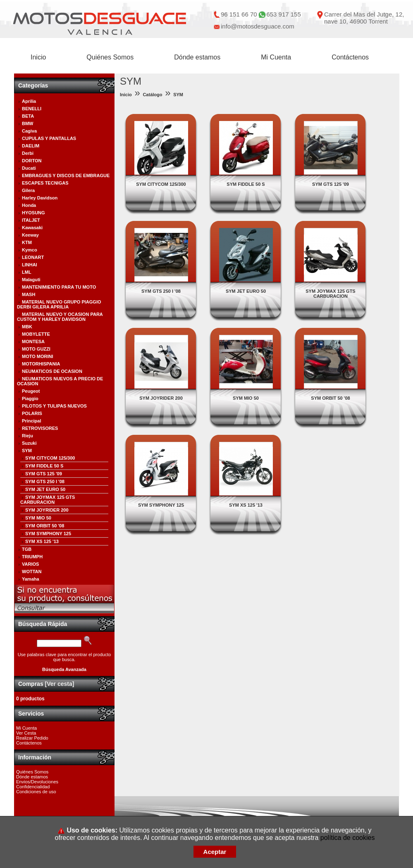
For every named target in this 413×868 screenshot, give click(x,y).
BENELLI (32, 109)
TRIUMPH (32, 557)
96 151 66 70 (239, 14)
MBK (27, 327)
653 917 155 (283, 14)
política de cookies (348, 838)
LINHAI (30, 265)
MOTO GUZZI (36, 349)
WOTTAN (32, 572)
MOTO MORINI (38, 356)
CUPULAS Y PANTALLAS (49, 138)
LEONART (33, 257)
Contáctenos (350, 57)
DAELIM (31, 146)
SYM (27, 451)
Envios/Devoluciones (37, 782)
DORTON (32, 161)
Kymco (30, 250)
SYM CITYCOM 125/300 (50, 458)
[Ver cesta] (60, 684)
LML (27, 272)
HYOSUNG (33, 213)
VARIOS (30, 564)
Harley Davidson (40, 198)
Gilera (28, 190)
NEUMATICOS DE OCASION (52, 371)
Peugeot (31, 391)
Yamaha (31, 579)
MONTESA (33, 342)
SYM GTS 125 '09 (44, 474)
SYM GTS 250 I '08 (45, 481)
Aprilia (29, 101)
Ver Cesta (26, 733)
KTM (27, 242)
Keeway (30, 235)
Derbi (28, 153)
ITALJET (31, 220)
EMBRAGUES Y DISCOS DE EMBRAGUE (66, 175)
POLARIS (32, 413)
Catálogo (152, 95)
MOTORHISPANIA (41, 364)
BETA (28, 116)
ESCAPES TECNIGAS (45, 183)
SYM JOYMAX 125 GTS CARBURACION (48, 500)
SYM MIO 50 (38, 518)
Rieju (27, 436)
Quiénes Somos (110, 57)
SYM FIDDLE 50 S (44, 466)
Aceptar (215, 852)
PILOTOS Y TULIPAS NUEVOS (54, 406)
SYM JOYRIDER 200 (47, 510)
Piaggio (30, 398)
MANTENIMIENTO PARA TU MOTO (59, 287)
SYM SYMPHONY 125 (48, 534)
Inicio (38, 57)
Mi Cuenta (276, 57)
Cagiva (29, 131)
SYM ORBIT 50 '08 (45, 526)
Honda (29, 205)
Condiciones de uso (36, 792)
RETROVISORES (40, 428)
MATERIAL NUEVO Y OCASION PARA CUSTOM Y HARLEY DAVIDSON (60, 317)
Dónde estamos (197, 57)
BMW (28, 123)
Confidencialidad (33, 787)
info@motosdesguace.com (258, 26)
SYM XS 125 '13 (42, 541)
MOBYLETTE (36, 334)
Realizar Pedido (32, 738)
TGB (27, 549)
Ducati (29, 168)
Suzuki (29, 443)
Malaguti (31, 280)
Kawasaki (32, 228)
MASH (29, 294)
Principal (31, 421)
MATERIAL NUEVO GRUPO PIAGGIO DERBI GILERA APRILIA (59, 304)
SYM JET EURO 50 (45, 489)
